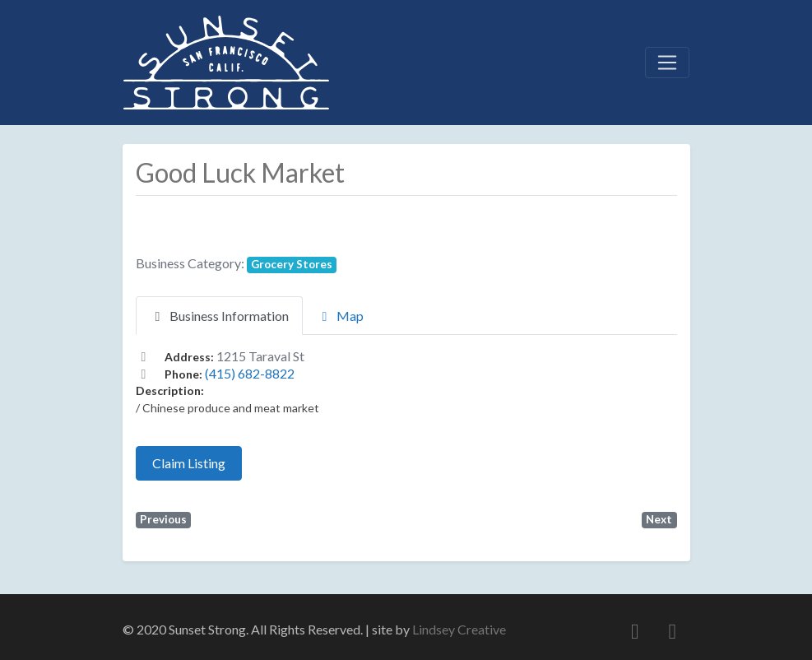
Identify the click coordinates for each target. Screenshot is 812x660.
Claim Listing (189, 463)
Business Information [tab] (219, 316)
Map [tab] (340, 316)
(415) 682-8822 (250, 373)
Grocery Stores (292, 264)
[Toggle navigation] (667, 63)
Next (659, 519)
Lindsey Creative (459, 629)
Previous (163, 519)
